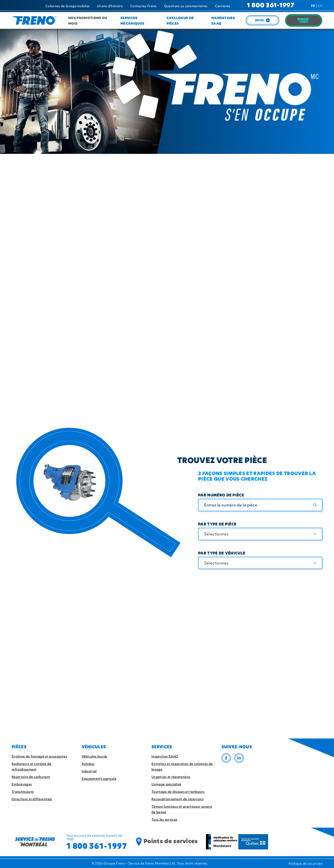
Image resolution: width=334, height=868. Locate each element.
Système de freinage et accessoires (39, 756)
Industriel (89, 771)
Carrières (223, 6)
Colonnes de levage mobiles (67, 6)
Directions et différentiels (32, 799)
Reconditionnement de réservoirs (178, 799)
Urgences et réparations (171, 777)
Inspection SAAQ (165, 756)
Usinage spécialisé (166, 784)
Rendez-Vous (304, 21)
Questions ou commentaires (186, 6)
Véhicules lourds (95, 756)
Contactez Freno (143, 6)
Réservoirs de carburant (31, 777)
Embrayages (22, 784)
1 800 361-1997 (271, 6)
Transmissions (23, 792)
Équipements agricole (99, 779)
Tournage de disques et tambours (178, 792)
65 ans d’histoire (110, 6)
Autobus (88, 764)
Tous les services (164, 819)
